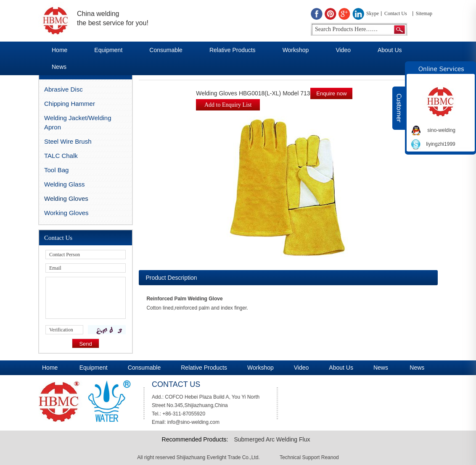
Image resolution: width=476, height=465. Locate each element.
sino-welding (441, 130)
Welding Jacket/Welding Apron (78, 122)
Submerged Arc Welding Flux (272, 439)
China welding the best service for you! (113, 18)
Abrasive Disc (63, 89)
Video (343, 50)
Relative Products (233, 50)
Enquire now (331, 93)
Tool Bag (56, 170)
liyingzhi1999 (440, 144)
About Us (390, 50)
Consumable (166, 50)
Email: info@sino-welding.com (186, 422)
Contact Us (396, 13)
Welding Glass (64, 184)
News (59, 67)
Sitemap (424, 13)
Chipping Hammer (70, 104)
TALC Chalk (61, 156)
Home (59, 50)
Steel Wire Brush (68, 141)
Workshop (296, 50)
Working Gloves (66, 213)
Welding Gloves (66, 198)
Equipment (108, 50)
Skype (373, 13)
